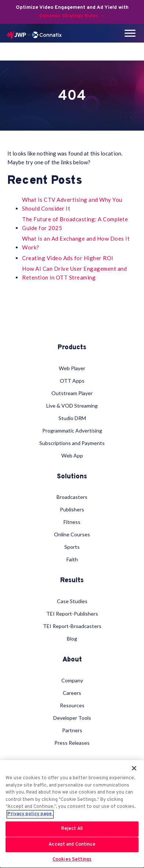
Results (72, 581)
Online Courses (72, 534)
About (72, 660)
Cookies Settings (72, 860)
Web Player (72, 368)
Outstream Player (72, 393)
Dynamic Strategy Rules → (72, 16)
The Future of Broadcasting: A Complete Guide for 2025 (75, 223)
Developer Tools (72, 718)
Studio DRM (72, 418)
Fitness (72, 522)
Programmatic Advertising (72, 431)
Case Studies (72, 601)
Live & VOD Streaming (72, 406)
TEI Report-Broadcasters (72, 626)
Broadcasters (72, 497)
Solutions (72, 477)
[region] (72, 814)
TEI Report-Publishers (72, 614)
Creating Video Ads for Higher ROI (68, 258)
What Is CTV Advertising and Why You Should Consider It (72, 204)
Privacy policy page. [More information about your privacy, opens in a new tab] (30, 814)
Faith (72, 559)
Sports (72, 547)
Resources (72, 705)
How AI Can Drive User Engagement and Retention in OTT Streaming (74, 273)
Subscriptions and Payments (72, 443)
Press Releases (72, 743)
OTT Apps (72, 381)
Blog (72, 639)
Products (72, 348)
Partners (72, 730)
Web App (72, 455)
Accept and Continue (72, 845)
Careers (72, 693)
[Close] (134, 768)
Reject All (72, 829)
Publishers (72, 509)
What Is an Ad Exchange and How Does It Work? (76, 243)
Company (72, 680)
